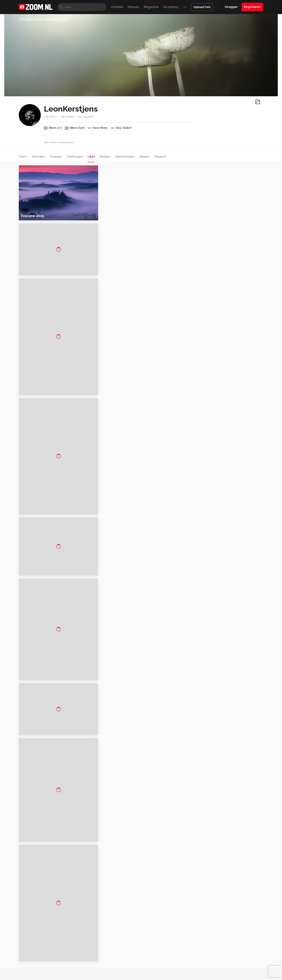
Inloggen (231, 7)
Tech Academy (124, 972)
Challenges (75, 157)
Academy (171, 7)
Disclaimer (224, 927)
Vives (139, 972)
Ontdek (117, 7)
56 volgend (86, 117)
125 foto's (50, 117)
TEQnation (183, 972)
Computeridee (56, 967)
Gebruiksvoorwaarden (232, 934)
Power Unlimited (238, 967)
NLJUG (170, 972)
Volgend (160, 157)
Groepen (56, 157)
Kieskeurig (38, 967)
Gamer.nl (199, 967)
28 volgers (68, 117)
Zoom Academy (103, 972)
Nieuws (133, 7)
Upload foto (202, 7)
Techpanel (185, 967)
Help (221, 948)
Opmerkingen (125, 157)
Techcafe (140, 967)
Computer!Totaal (86, 967)
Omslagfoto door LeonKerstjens (42, 19)
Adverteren (225, 920)
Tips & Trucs (106, 967)
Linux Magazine (154, 972)
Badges (105, 157)
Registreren (252, 7)
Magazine (151, 7)
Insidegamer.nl (216, 967)
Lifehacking (170, 967)
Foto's (23, 157)
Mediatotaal (124, 967)
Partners (223, 941)
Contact (223, 955)
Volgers (145, 157)
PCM (70, 967)
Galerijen (38, 157)
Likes (91, 157)
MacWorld (154, 967)
